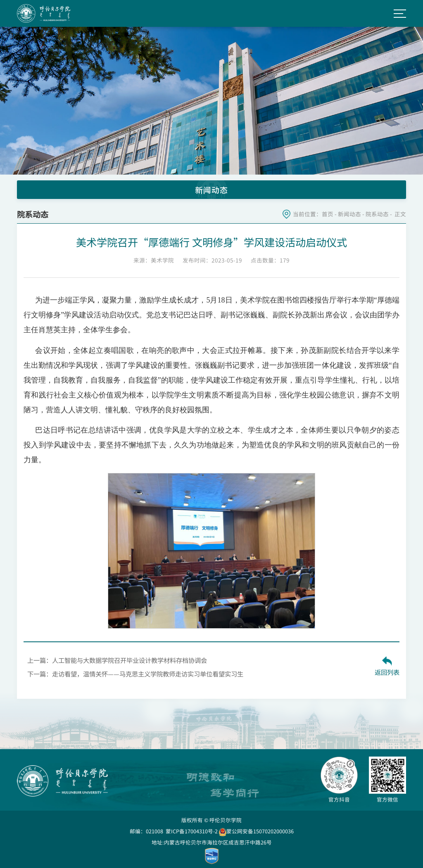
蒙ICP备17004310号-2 (192, 831)
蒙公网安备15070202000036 (256, 831)
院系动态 (377, 214)
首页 (328, 214)
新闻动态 (349, 214)
